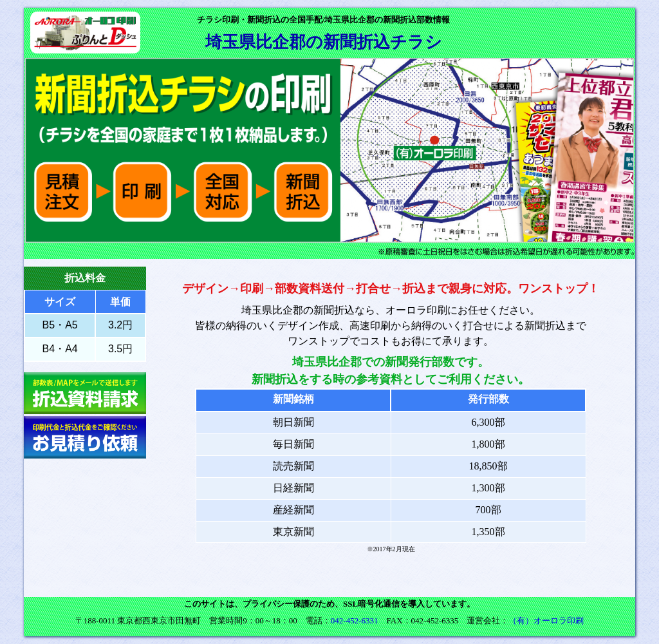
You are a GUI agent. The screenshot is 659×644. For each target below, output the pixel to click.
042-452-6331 (355, 620)
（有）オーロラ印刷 (546, 620)
